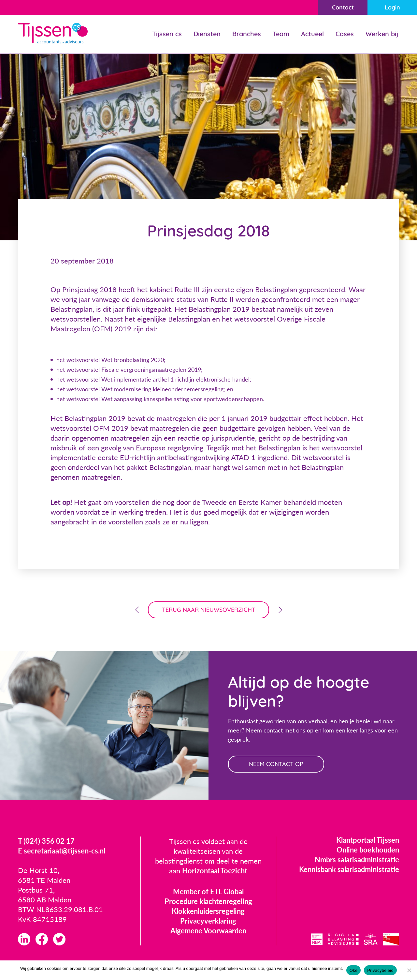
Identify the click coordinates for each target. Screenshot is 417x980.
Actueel (312, 34)
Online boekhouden (368, 850)
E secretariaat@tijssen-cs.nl (62, 851)
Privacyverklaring (208, 921)
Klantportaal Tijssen (368, 840)
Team (281, 34)
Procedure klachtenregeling (208, 901)
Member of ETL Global (208, 891)
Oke (354, 970)
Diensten (207, 34)
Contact (343, 7)
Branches (247, 34)
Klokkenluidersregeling (208, 911)
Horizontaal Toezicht (215, 871)
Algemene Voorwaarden (208, 931)
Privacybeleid (380, 970)
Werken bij (382, 34)
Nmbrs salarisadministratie (357, 859)
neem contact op (276, 764)
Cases (345, 34)
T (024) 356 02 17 (46, 841)
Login (392, 7)
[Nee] (409, 970)
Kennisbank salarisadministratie (349, 869)
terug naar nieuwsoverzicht (209, 610)
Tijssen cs (167, 34)
